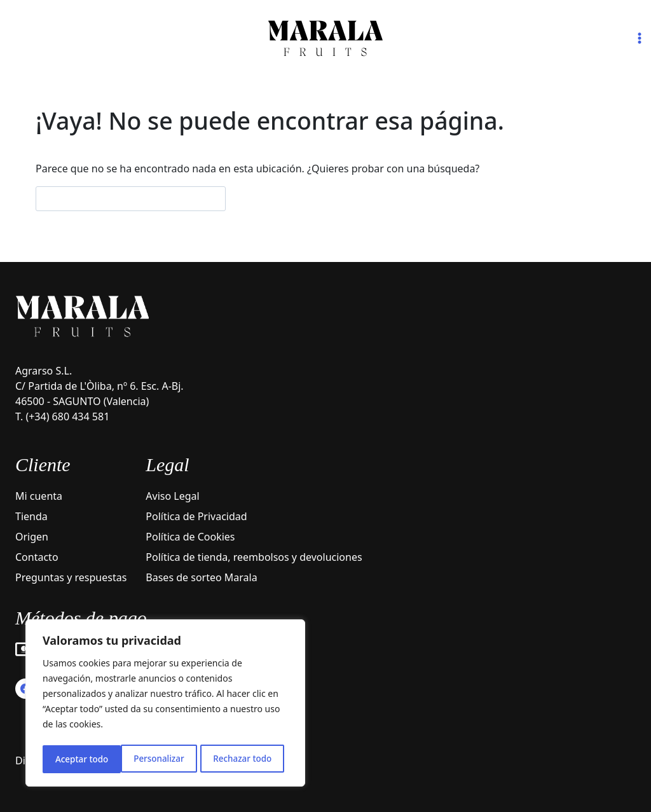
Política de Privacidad (196, 516)
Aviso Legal (172, 496)
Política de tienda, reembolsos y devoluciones (254, 557)
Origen (32, 537)
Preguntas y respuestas (71, 577)
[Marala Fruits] (325, 38)
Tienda (31, 516)
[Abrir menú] (639, 38)
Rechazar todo (164, 759)
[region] (165, 705)
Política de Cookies (190, 537)
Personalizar (80, 759)
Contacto (37, 557)
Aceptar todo (250, 759)
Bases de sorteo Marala (201, 577)
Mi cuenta (39, 496)
